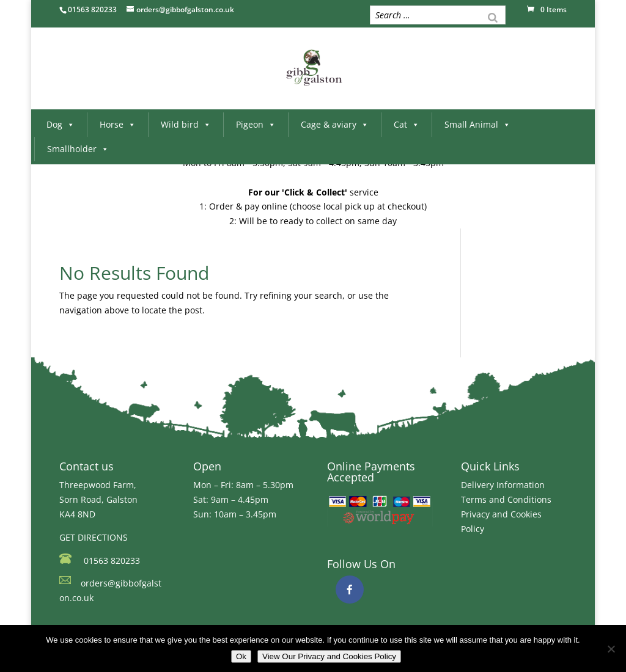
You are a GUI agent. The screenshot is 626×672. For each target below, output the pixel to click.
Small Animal (477, 124)
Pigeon (256, 124)
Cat (407, 124)
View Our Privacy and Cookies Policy (329, 656)
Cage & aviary (335, 124)
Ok (241, 656)
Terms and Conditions (506, 499)
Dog (61, 124)
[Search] (493, 16)
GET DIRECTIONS (94, 537)
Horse (118, 124)
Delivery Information (503, 485)
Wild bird (186, 124)
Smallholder (78, 149)
